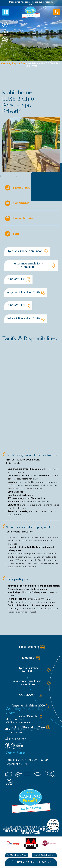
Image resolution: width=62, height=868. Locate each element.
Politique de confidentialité (40, 832)
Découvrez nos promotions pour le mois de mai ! (31, 3)
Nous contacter (44, 855)
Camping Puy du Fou (13, 63)
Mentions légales (30, 831)
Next (14, 176)
